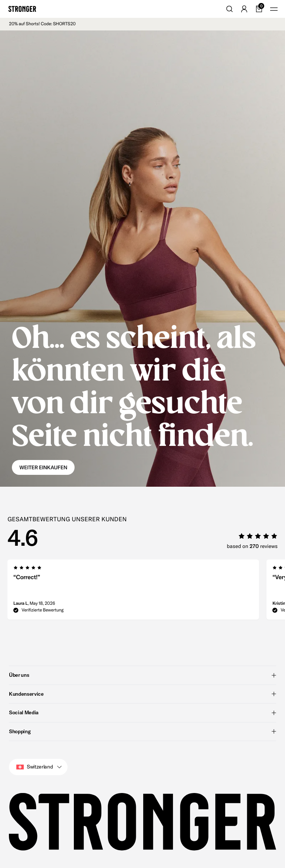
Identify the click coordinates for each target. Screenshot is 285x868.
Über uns (142, 675)
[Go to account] (244, 9)
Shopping (142, 731)
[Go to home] (22, 9)
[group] (133, 592)
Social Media (142, 712)
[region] (146, 592)
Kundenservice (142, 694)
